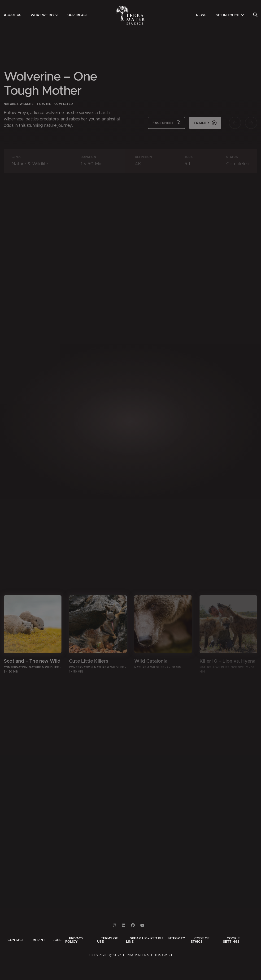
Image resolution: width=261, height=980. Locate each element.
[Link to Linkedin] (124, 925)
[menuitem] (13, 15)
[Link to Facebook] (133, 925)
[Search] (255, 15)
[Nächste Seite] (251, 123)
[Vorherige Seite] (235, 123)
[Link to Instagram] (115, 925)
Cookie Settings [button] (231, 940)
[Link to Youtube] (142, 925)
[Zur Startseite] (131, 15)
